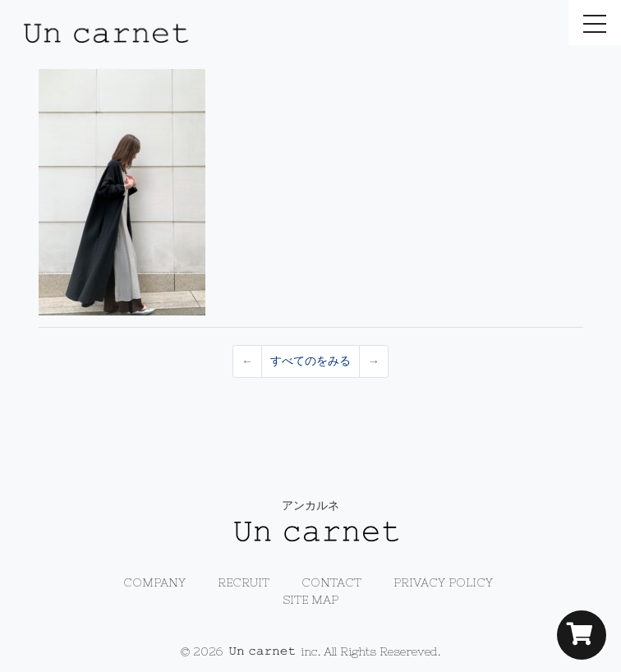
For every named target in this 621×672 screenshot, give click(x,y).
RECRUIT (244, 582)
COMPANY (154, 582)
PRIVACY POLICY (443, 582)
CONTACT (331, 582)
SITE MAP (310, 600)
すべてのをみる (310, 361)
